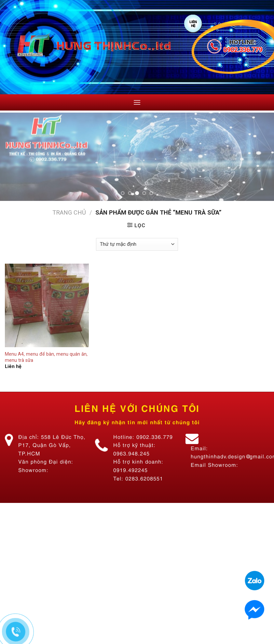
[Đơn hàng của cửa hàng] (137, 244)
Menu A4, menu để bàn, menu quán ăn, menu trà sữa (46, 357)
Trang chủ (69, 212)
